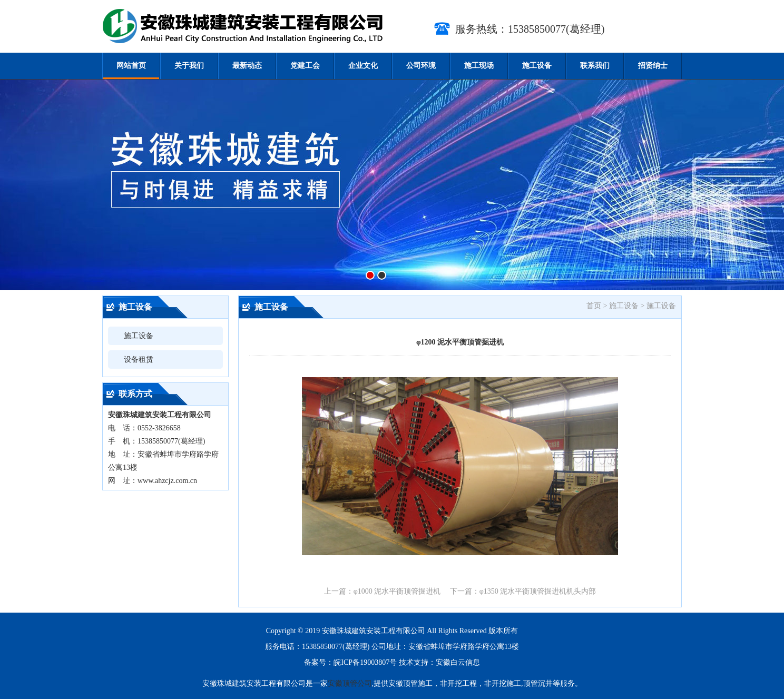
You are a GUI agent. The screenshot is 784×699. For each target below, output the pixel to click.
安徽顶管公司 (350, 683)
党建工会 (305, 66)
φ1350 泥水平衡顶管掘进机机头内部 (538, 591)
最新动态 (247, 66)
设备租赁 (139, 360)
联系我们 (595, 66)
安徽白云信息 (458, 662)
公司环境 (421, 66)
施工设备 (537, 66)
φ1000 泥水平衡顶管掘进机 (397, 591)
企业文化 (363, 66)
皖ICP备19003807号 (365, 662)
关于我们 (189, 66)
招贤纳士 (653, 66)
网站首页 (131, 66)
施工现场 (479, 66)
